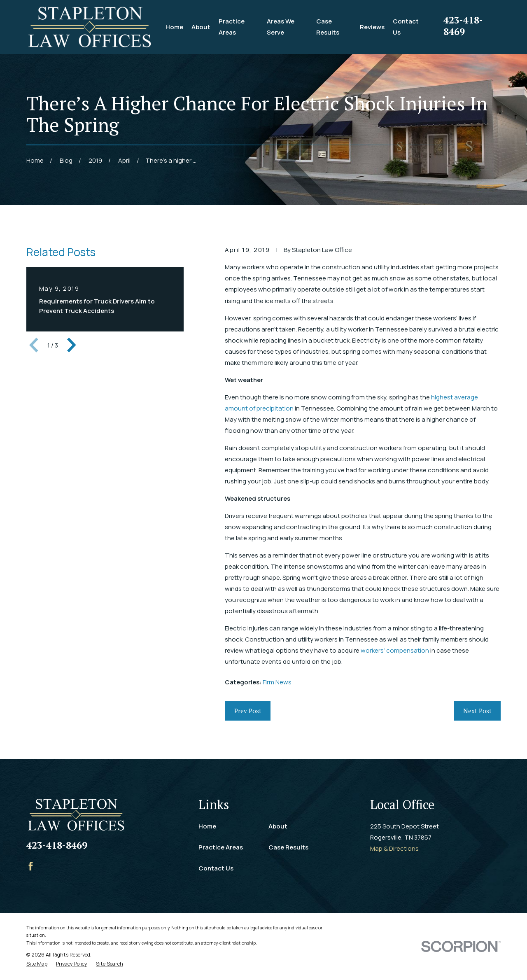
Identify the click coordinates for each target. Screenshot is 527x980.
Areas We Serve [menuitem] (281, 27)
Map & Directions (394, 848)
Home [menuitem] (174, 27)
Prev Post (248, 711)
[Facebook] (31, 866)
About (278, 826)
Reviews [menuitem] (372, 27)
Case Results (288, 847)
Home (207, 826)
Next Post (477, 711)
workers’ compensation (395, 650)
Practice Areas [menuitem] (232, 27)
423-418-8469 (463, 26)
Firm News (277, 682)
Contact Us (216, 868)
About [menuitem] (201, 27)
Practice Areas (221, 847)
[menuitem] (37, 964)
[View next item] (72, 345)
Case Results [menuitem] (328, 27)
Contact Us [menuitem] (406, 27)
